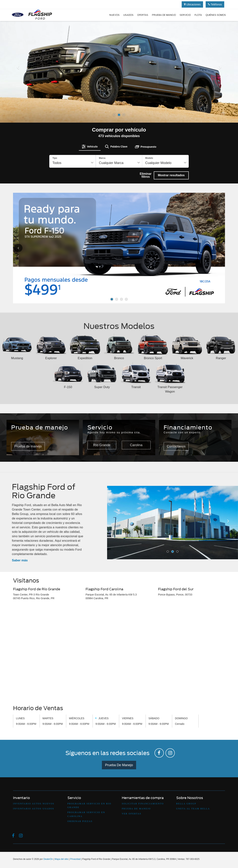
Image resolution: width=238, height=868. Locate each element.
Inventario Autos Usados (34, 809)
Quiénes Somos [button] (216, 15)
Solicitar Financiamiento (143, 804)
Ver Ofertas (132, 814)
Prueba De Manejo (119, 765)
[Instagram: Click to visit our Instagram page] (170, 753)
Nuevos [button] (114, 15)
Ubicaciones (192, 4)
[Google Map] (119, 654)
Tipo (55, 158)
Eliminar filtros (145, 175)
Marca (102, 158)
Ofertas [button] (143, 15)
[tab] (90, 147)
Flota (198, 15)
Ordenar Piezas (80, 821)
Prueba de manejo (164, 15)
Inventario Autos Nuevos (34, 804)
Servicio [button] (185, 15)
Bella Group (186, 804)
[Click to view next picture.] (215, 248)
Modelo (149, 158)
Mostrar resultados (171, 175)
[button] (18, 94)
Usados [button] (128, 15)
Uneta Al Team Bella (193, 809)
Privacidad (75, 859)
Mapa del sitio (61, 859)
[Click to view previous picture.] (23, 248)
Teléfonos (215, 4)
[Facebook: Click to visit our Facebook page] (159, 753)
